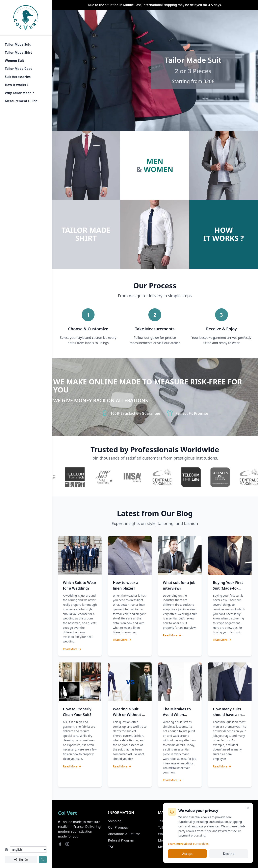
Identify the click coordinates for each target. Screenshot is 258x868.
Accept (187, 854)
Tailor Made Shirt (18, 52)
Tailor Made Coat (18, 69)
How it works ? (17, 85)
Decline (229, 854)
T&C (111, 847)
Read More (72, 649)
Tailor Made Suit (18, 44)
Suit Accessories (18, 77)
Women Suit (15, 61)
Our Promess (118, 827)
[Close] (248, 808)
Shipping (115, 821)
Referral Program (121, 840)
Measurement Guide (21, 101)
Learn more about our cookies (188, 844)
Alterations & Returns (124, 834)
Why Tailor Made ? (19, 93)
